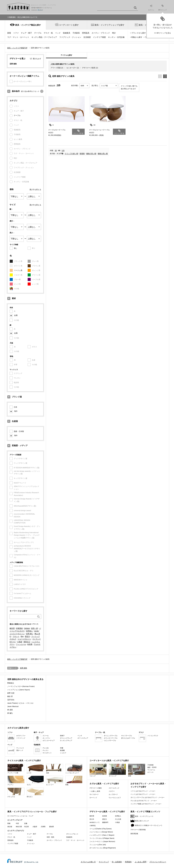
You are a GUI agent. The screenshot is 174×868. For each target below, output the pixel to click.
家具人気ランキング (142, 821)
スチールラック (114, 788)
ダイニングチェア (66, 738)
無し (16, 248)
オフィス (150, 772)
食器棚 (62, 750)
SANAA (27, 628)
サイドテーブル (127, 736)
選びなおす (37, 59)
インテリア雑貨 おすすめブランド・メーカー (146, 804)
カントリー (55, 781)
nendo (36, 631)
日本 (16, 407)
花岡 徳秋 (23, 668)
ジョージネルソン (24, 639)
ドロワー (112, 791)
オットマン (46, 738)
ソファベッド (21, 738)
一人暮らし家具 (95, 791)
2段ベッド (20, 750)
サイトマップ (104, 862)
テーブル (38, 33)
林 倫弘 (10, 713)
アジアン (16, 781)
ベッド (58, 33)
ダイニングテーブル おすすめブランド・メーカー (147, 797)
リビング (98, 770)
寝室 (137, 770)
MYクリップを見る (164, 33)
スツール (46, 736)
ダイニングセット (72, 834)
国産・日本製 (19, 431)
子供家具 (76, 33)
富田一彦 (34, 628)
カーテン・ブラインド (101, 33)
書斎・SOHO (152, 767)
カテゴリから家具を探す (18, 728)
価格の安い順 (91, 154)
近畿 (26, 823)
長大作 (92, 819)
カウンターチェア (49, 740)
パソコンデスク (153, 736)
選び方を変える (35, 190)
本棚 (62, 748)
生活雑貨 (87, 37)
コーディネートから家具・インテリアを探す (109, 761)
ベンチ (80, 736)
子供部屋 (150, 765)
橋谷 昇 (10, 696)
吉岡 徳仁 (30, 634)
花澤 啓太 (11, 700)
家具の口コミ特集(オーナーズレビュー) (149, 825)
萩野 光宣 (11, 693)
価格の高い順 (103, 154)
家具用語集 (134, 834)
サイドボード (94, 794)
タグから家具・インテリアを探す (104, 784)
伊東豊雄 (19, 628)
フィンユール (21, 644)
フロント (16, 636)
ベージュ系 (18, 270)
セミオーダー (71, 68)
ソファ (16, 33)
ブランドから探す (139, 33)
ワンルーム (151, 770)
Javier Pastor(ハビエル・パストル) (20, 703)
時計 (114, 33)
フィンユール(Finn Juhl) (98, 845)
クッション (31, 843)
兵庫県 (43, 827)
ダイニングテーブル (111, 736)
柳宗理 (12, 628)
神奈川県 (19, 827)
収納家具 (67, 33)
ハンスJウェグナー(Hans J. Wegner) (102, 835)
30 (56, 151)
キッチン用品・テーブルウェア (44, 37)
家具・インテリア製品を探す (28, 25)
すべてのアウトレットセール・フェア (20, 816)
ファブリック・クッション (70, 37)
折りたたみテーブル (128, 738)
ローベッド (93, 798)
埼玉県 (26, 827)
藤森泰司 (105, 822)
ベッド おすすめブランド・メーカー (143, 794)
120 (63, 151)
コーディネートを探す (69, 25)
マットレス (20, 748)
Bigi (22, 636)
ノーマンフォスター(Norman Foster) (21, 686)
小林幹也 (93, 826)
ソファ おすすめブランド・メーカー (143, 791)
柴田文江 (27, 642)
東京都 (10, 827)
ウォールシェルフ (115, 798)
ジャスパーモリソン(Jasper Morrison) (102, 841)
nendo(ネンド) (94, 822)
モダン (35, 781)
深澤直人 (29, 631)
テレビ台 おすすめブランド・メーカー (144, 801)
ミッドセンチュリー (74, 769)
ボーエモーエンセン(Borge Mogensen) (103, 848)
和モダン (35, 793)
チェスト (46, 750)
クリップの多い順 (71, 154)
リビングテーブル (110, 740)
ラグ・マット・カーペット (18, 37)
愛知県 (52, 827)
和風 (74, 781)
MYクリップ (163, 8)
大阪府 (35, 827)
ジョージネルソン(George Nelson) (101, 832)
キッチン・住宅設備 (116, 37)
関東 (9, 823)
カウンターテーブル (111, 738)
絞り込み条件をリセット (30, 91)
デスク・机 (48, 33)
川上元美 (118, 819)
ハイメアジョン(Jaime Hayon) (19, 690)
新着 (9, 33)
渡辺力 (27, 636)
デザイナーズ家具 (89, 68)
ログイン (151, 8)
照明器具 (86, 33)
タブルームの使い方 (88, 862)
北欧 (55, 769)
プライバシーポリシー (158, 862)
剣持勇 (30, 644)
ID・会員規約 (117, 862)
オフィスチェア (83, 738)
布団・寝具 (50, 837)
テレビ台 (46, 748)
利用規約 (128, 862)
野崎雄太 (11, 683)
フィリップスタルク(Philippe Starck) (102, 838)
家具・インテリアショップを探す (109, 25)
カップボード (113, 794)
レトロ (35, 769)
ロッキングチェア (66, 740)
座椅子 (62, 736)
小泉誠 (20, 642)
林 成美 (10, 710)
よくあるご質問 (140, 862)
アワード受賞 (56, 68)
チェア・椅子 (26, 33)
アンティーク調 (16, 769)
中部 (17, 823)
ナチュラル (16, 793)
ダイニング (117, 770)
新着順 (82, 154)
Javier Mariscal (13, 706)
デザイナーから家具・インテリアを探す (107, 812)
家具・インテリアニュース (144, 816)
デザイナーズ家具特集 (138, 830)
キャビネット (47, 753)
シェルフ (63, 753)
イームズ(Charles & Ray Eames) (101, 829)
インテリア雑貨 (99, 37)
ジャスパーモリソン (17, 634)
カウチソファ (21, 736)
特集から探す (137, 37)
